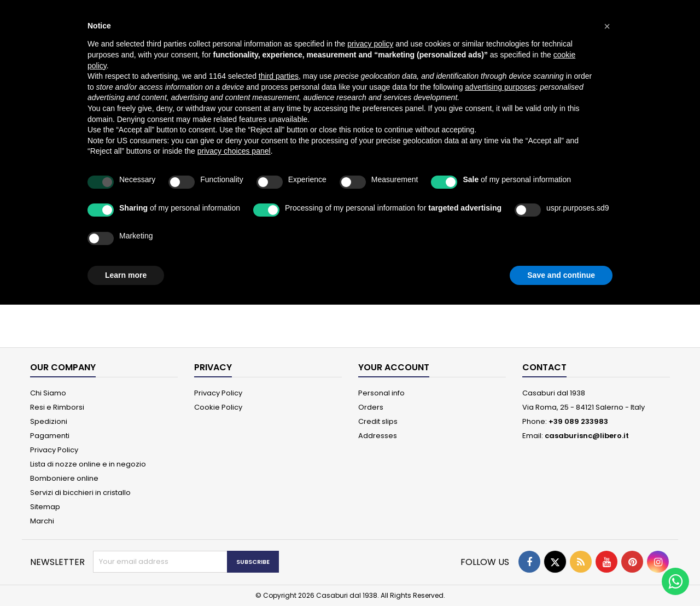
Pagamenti (50, 436)
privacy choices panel (234, 151)
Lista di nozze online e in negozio (88, 464)
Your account (394, 367)
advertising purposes (500, 87)
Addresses (378, 436)
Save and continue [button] (561, 275)
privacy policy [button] (370, 44)
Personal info (381, 393)
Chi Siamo (48, 393)
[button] (607, 26)
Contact (544, 367)
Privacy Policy (54, 450)
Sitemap (45, 507)
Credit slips (378, 421)
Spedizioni (49, 421)
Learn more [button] (126, 275)
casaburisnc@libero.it (587, 436)
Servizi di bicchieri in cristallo (80, 493)
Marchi (42, 521)
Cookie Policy (218, 407)
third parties (279, 76)
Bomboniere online (64, 478)
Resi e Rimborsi (57, 407)
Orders (371, 407)
